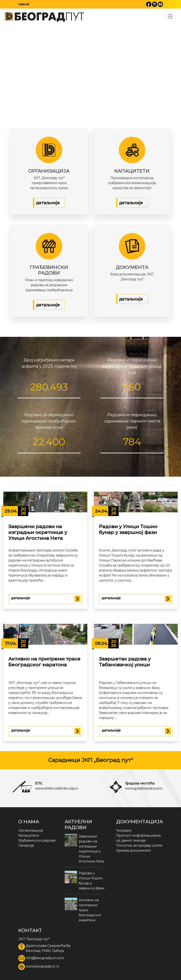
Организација (31, 830)
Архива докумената (133, 850)
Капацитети (29, 835)
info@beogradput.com (45, 958)
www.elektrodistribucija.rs (57, 788)
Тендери (124, 830)
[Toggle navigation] (170, 16)
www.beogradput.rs (42, 966)
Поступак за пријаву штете (139, 845)
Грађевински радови (37, 840)
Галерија (26, 845)
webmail (24, 4)
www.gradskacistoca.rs (144, 788)
